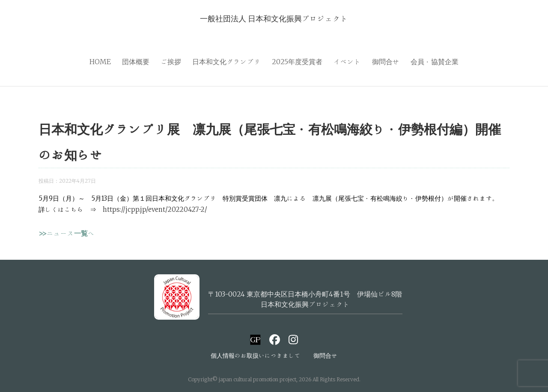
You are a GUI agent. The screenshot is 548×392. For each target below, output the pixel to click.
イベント (347, 62)
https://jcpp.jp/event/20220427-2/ (155, 209)
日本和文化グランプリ (226, 62)
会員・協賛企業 (435, 62)
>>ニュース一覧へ (67, 233)
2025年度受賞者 (297, 62)
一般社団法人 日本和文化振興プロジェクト (274, 18)
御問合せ (386, 62)
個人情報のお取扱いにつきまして (256, 356)
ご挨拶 (171, 62)
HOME (100, 62)
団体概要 (136, 62)
